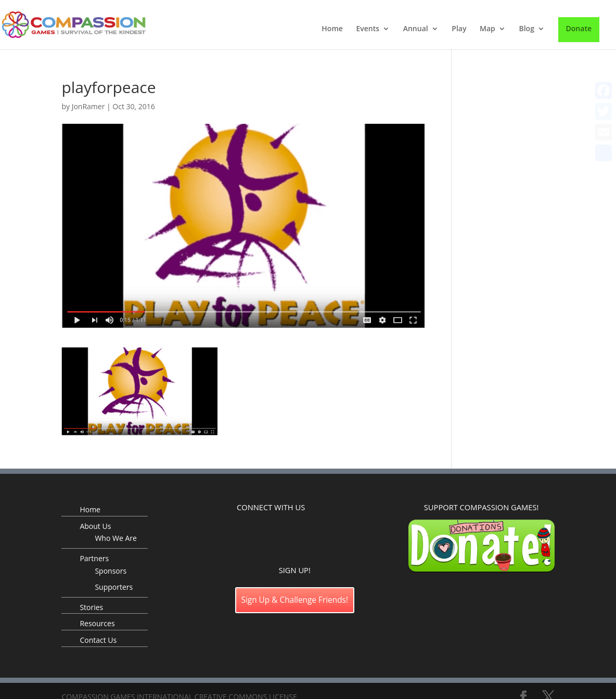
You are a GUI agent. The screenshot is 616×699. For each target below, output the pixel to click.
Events (368, 29)
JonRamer (88, 106)
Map (487, 29)
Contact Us (98, 640)
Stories (91, 607)
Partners (94, 558)
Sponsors (111, 571)
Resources (97, 623)
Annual (416, 29)
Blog (526, 29)
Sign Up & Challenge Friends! (295, 600)
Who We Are (115, 538)
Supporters (114, 587)
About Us (95, 526)
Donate (579, 28)
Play (459, 29)
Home (332, 29)
